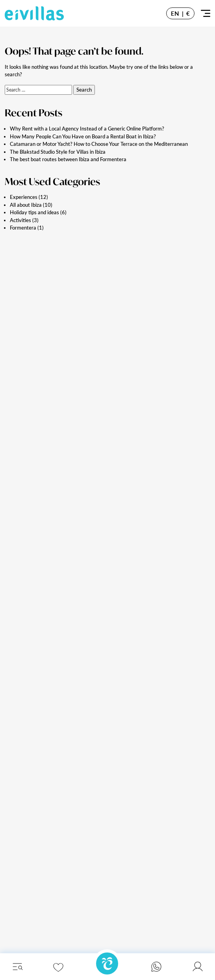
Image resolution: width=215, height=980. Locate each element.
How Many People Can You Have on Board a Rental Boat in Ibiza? (83, 136)
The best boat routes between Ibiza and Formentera (68, 159)
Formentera (23, 228)
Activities (20, 220)
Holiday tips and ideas (34, 212)
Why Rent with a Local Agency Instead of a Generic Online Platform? (87, 129)
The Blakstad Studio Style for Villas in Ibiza (58, 152)
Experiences (24, 197)
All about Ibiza (26, 205)
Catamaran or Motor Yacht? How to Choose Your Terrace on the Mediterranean (99, 144)
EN (175, 13)
